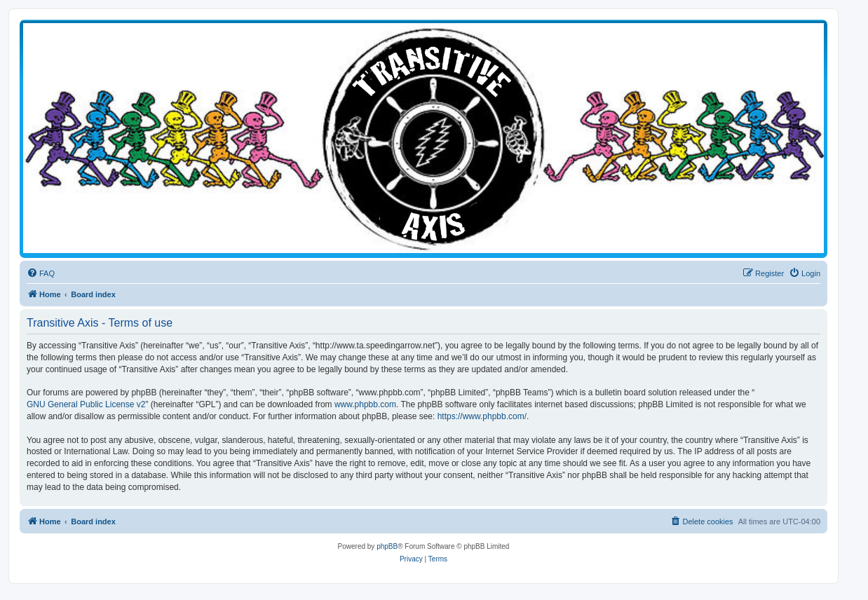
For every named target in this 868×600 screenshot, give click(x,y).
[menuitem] (41, 273)
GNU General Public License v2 (86, 404)
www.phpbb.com (365, 404)
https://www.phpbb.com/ (482, 416)
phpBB (387, 546)
